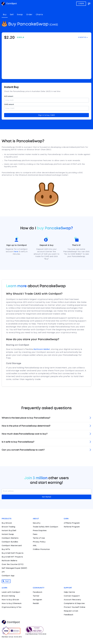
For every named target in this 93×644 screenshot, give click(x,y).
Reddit (36, 603)
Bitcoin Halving (8, 596)
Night (6, 581)
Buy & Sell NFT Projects (12, 557)
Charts (39, 15)
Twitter (36, 596)
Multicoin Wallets (9, 561)
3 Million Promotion (41, 549)
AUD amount (9, 96)
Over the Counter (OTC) (13, 564)
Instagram (37, 600)
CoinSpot (11, 622)
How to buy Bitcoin (10, 600)
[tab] (46, 418)
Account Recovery (72, 600)
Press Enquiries (40, 531)
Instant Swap (8, 534)
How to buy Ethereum (12, 603)
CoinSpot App (8, 576)
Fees (35, 534)
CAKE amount (9, 104)
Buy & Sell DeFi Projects (13, 553)
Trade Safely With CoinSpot (46, 527)
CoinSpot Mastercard (12, 546)
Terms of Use (39, 538)
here (16, 252)
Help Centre (69, 592)
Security (37, 523)
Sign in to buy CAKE (46, 115)
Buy (5, 15)
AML (35, 546)
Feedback (68, 615)
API (3, 572)
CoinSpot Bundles (10, 542)
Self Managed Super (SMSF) (14, 568)
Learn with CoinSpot (11, 592)
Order (29, 15)
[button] (46, 418)
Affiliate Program (72, 523)
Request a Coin (71, 611)
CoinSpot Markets (10, 538)
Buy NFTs (6, 549)
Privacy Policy (39, 542)
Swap (20, 15)
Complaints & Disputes (74, 603)
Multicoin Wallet (42, 349)
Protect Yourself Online (75, 607)
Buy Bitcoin (7, 523)
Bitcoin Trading (8, 527)
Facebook (37, 592)
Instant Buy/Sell (9, 531)
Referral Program (72, 527)
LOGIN (81, 4)
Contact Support (72, 596)
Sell (12, 15)
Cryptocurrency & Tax (12, 607)
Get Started (46, 497)
